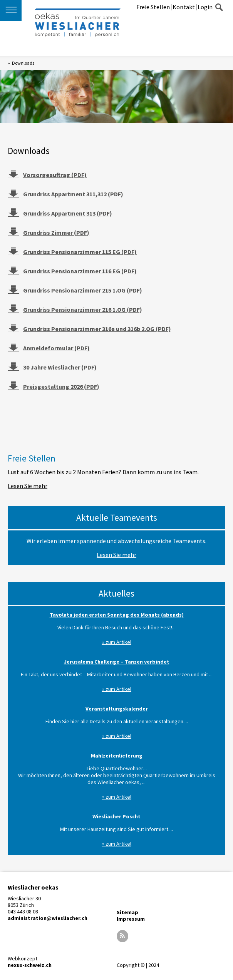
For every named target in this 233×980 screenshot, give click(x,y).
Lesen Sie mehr (28, 486)
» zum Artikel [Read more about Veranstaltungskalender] (117, 736)
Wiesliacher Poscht (117, 816)
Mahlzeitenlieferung (117, 756)
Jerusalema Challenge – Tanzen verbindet (117, 662)
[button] (11, 10)
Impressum (131, 919)
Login (205, 7)
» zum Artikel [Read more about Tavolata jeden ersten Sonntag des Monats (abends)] (117, 642)
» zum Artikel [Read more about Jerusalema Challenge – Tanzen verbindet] (117, 689)
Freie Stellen (153, 7)
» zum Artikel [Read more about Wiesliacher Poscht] (117, 844)
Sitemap (127, 912)
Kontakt (184, 7)
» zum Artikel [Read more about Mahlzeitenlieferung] (117, 797)
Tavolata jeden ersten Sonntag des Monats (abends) (117, 615)
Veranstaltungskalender (117, 709)
